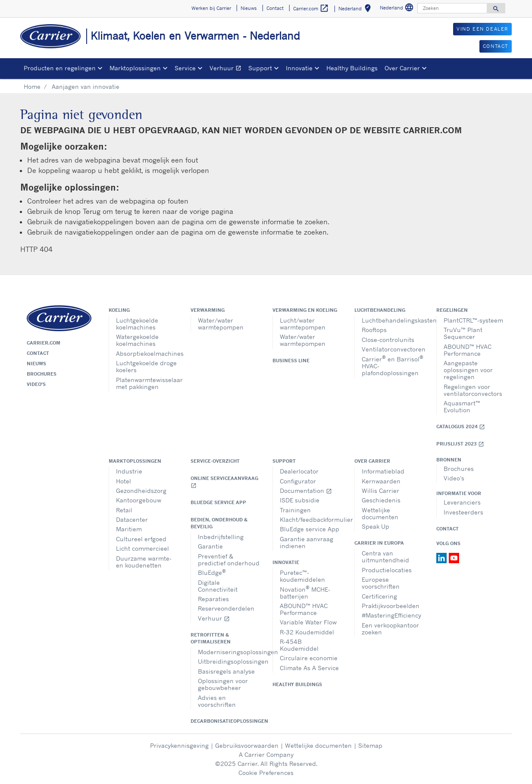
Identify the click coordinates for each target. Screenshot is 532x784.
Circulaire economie (309, 658)
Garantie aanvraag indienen (307, 542)
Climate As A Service (309, 668)
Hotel (124, 481)
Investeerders (463, 512)
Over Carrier (372, 461)
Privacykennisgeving (179, 745)
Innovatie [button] (299, 68)
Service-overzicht (215, 461)
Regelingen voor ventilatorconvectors (473, 390)
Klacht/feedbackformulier (311, 519)
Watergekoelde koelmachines (137, 340)
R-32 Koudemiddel (307, 632)
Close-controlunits (388, 340)
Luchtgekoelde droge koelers (146, 366)
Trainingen (295, 510)
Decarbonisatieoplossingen (225, 721)
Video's (36, 384)
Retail (124, 510)
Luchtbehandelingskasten (393, 320)
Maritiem (129, 529)
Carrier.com (44, 343)
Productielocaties (387, 570)
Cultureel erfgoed (141, 539)
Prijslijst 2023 (460, 444)
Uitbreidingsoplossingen (229, 661)
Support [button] (260, 68)
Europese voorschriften (381, 583)
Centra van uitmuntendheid (385, 557)
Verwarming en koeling (305, 310)
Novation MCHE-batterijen (305, 592)
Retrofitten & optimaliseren (211, 638)
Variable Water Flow (308, 622)
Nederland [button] (356, 10)
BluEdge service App (218, 502)
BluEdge (212, 572)
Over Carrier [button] (402, 68)
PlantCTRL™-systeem (473, 320)
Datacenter (132, 519)
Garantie (210, 546)
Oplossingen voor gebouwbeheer (223, 684)
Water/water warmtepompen (221, 324)
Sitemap (370, 745)
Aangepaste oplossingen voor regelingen (468, 370)
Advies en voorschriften (217, 701)
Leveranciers (462, 502)
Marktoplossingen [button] (135, 68)
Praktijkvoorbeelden (391, 606)
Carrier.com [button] (311, 8)
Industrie (129, 471)
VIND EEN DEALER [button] (482, 29)
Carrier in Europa (379, 543)
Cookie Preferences (266, 773)
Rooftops (374, 330)
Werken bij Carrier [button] (211, 8)
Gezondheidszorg (141, 491)
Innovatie (286, 562)
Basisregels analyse (226, 671)
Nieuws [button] (249, 8)
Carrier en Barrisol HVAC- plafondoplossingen (393, 365)
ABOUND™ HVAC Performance (468, 350)
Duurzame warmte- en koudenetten (144, 562)
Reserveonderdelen (226, 608)
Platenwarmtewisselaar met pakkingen (147, 383)
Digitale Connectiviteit (218, 586)
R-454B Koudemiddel (299, 645)
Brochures (42, 374)
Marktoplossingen (135, 461)
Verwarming (208, 310)
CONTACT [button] (496, 46)
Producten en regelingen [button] (60, 68)
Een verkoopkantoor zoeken (390, 629)
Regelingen (452, 310)
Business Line (291, 361)
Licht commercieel (142, 548)
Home (32, 86)
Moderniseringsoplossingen (229, 652)
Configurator (298, 481)
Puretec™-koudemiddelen (302, 576)
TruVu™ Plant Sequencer (463, 333)
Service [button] (185, 68)
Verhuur (227, 69)
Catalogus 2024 (461, 427)
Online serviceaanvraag (224, 482)
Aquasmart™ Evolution (462, 406)
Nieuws (36, 364)
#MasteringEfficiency (391, 615)
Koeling (119, 310)
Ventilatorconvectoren (393, 349)
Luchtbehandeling (380, 310)
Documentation (306, 491)
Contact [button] (275, 8)
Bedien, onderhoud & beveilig (219, 523)
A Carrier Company (266, 754)
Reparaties (213, 599)
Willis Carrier (380, 491)
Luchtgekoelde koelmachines (137, 324)
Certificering (379, 596)
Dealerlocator (299, 471)
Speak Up (376, 526)
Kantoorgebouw (139, 500)
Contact (38, 353)
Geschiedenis (381, 500)
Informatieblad (383, 471)
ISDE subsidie (300, 500)
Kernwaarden (381, 481)
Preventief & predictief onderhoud (229, 560)
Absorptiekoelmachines (147, 353)
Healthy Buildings (352, 68)
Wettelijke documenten (380, 513)
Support (284, 461)
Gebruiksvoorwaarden (247, 745)
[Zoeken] (452, 8)
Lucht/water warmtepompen (303, 324)
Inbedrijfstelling (221, 537)
